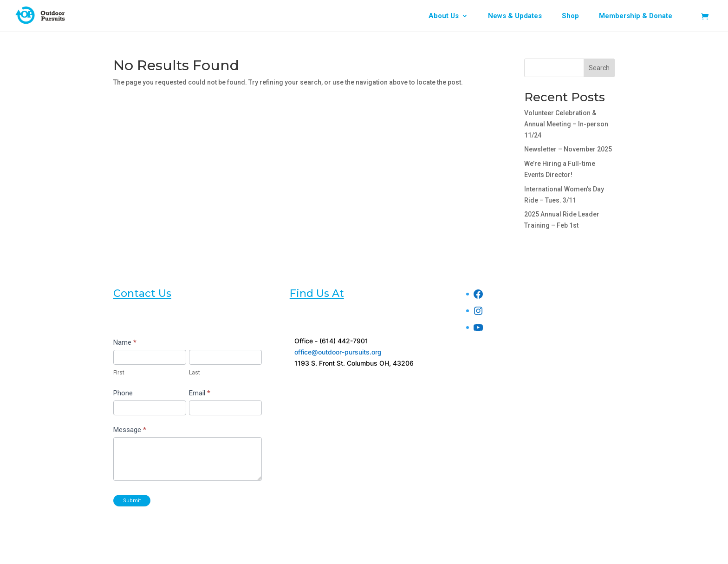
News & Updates (515, 16)
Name (125, 342)
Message (130, 430)
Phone (123, 393)
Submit (132, 501)
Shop (570, 16)
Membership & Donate (636, 16)
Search (599, 68)
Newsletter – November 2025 (568, 149)
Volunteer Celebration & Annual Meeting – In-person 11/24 (566, 124)
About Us (444, 16)
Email (200, 393)
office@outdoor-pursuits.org (338, 352)
